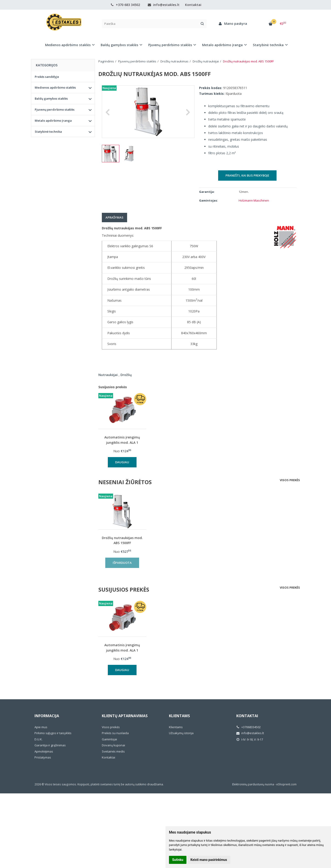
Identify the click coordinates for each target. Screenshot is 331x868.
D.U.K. (39, 739)
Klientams (179, 716)
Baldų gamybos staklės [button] (119, 45)
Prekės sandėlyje (47, 77)
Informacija (47, 716)
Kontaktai (193, 5)
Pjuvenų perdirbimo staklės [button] (170, 45)
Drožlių (126, 375)
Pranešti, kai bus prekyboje (247, 175)
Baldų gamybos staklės (51, 98)
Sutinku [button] (178, 860)
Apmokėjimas (44, 751)
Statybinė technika (48, 132)
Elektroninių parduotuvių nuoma (253, 784)
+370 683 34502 (125, 5)
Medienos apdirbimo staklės (55, 87)
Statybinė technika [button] (268, 45)
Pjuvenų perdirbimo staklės (55, 110)
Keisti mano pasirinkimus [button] (209, 860)
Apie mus (41, 727)
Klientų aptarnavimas (125, 716)
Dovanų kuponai (113, 745)
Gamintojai (109, 739)
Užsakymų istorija (181, 733)
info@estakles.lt (164, 5)
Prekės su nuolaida (115, 733)
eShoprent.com (286, 784)
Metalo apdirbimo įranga (53, 121)
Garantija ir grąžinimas (50, 745)
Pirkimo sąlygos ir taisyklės (53, 733)
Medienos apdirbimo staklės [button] (68, 45)
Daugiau (122, 462)
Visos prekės (290, 480)
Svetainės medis (113, 751)
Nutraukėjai (108, 375)
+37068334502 (248, 727)
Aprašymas (114, 217)
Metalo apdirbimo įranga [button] (222, 45)
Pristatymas (43, 757)
